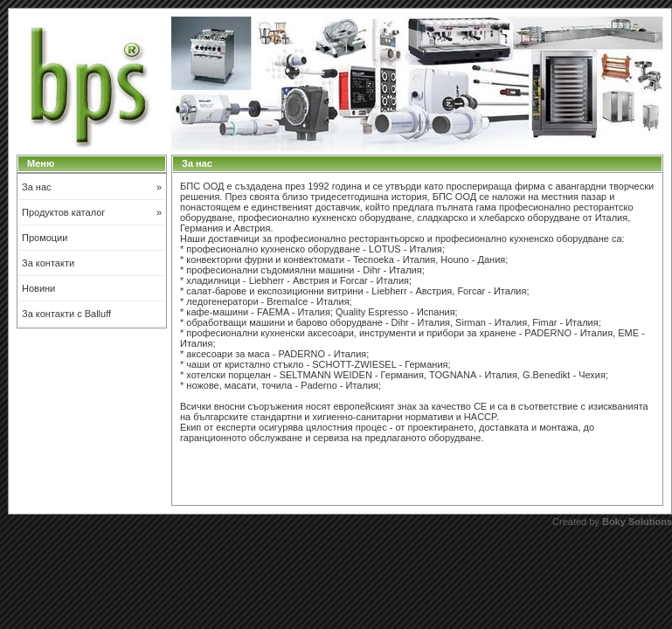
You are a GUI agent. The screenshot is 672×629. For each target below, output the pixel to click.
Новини (38, 288)
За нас (92, 187)
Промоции (45, 238)
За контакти (48, 263)
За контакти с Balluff (66, 314)
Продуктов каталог (92, 212)
